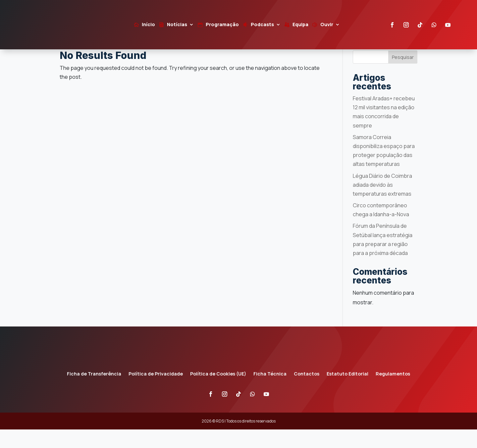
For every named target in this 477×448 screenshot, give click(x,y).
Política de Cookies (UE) (218, 393)
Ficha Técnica (270, 393)
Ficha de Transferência (94, 393)
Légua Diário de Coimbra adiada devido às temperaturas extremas (382, 203)
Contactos (307, 393)
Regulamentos (393, 393)
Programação (222, 25)
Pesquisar (403, 75)
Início (148, 25)
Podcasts (262, 25)
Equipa (300, 25)
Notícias (177, 25)
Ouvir (327, 25)
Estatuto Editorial (347, 393)
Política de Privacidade (156, 393)
